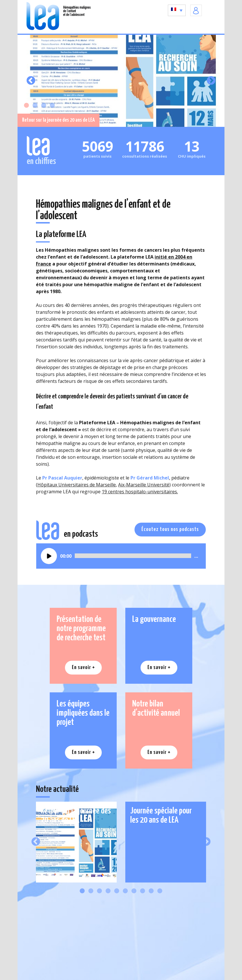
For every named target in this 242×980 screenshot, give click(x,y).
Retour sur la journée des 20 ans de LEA (58, 120)
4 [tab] (52, 106)
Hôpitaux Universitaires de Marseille (77, 485)
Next (211, 81)
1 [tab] (26, 106)
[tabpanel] (121, 81)
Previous (31, 81)
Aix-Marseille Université (144, 485)
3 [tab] (44, 106)
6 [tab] (125, 891)
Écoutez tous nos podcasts (170, 529)
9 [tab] (151, 891)
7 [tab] (134, 891)
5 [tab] (117, 891)
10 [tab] (160, 891)
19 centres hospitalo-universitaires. (140, 492)
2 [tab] (35, 106)
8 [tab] (143, 891)
